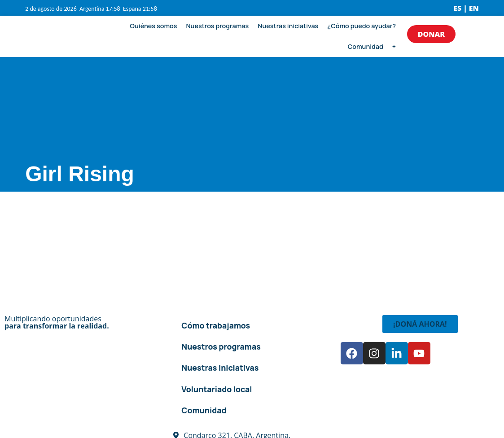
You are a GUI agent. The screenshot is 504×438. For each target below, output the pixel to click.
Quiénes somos (153, 26)
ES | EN (466, 8)
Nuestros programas (217, 26)
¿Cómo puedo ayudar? (362, 26)
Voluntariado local (217, 389)
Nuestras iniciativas (288, 26)
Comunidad (366, 46)
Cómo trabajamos (216, 325)
